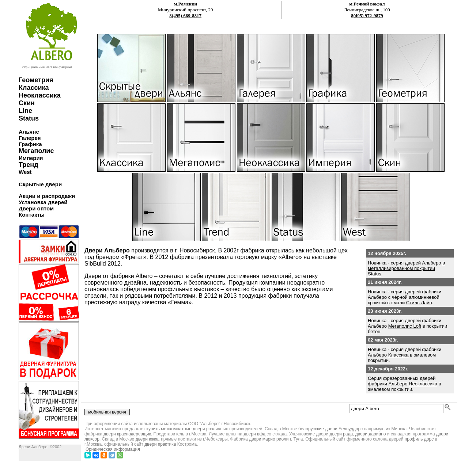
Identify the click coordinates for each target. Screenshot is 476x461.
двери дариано (371, 434)
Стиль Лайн (419, 303)
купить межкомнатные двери (176, 429)
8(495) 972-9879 (367, 16)
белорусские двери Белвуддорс (330, 429)
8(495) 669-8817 (185, 16)
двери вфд (254, 434)
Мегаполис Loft (405, 326)
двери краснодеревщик (127, 434)
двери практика (160, 444)
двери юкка (147, 439)
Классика (398, 355)
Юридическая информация (112, 449)
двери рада (341, 434)
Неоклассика (423, 384)
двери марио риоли (269, 439)
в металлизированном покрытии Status (406, 268)
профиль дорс (419, 439)
